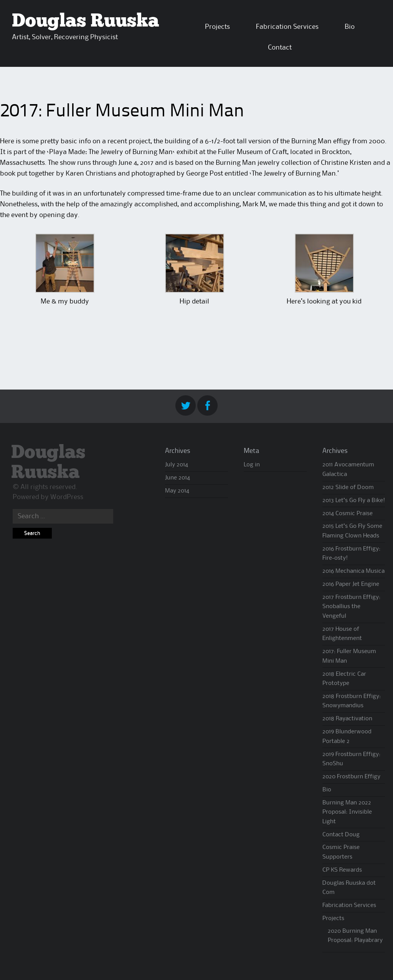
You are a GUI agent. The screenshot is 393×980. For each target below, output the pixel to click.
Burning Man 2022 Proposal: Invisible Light (347, 812)
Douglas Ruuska (86, 21)
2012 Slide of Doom (348, 488)
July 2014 (177, 465)
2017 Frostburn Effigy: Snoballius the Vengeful (351, 607)
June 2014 (178, 478)
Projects (217, 27)
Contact (280, 48)
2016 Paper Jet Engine (351, 584)
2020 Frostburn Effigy (351, 777)
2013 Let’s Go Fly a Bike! (354, 501)
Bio (350, 27)
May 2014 (177, 491)
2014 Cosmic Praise (348, 514)
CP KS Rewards (342, 870)
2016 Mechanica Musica (353, 571)
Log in (252, 465)
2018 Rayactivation (347, 719)
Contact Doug (341, 835)
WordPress (67, 497)
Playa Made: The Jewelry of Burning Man (111, 152)
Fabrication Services (287, 27)
